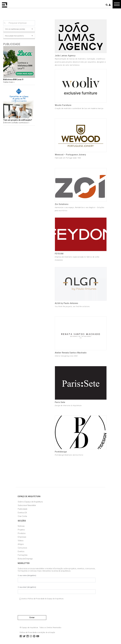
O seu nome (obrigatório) (57, 578)
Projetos (21, 530)
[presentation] (37, 609)
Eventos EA (22, 513)
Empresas (22, 537)
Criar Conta (22, 516)
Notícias (21, 526)
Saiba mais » (9, 82)
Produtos (22, 533)
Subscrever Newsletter (27, 505)
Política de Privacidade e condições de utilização (37, 632)
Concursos (22, 548)
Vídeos (21, 541)
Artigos (21, 544)
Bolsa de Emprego (25, 559)
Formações (23, 555)
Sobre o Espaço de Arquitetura (30, 502)
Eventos (21, 551)
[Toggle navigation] (117, 4)
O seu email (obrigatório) (57, 590)
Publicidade (22, 509)
